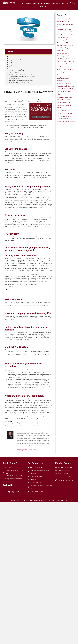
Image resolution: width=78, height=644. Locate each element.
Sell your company (15, 57)
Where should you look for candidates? (21, 94)
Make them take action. (16, 88)
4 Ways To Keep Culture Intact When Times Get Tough (65, 105)
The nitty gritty (14, 72)
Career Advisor (62, 75)
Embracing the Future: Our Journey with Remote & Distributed (65, 64)
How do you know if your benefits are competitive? (25, 91)
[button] (5, 634)
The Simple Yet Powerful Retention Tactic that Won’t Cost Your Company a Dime (66, 86)
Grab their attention (15, 80)
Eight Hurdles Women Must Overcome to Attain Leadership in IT (66, 37)
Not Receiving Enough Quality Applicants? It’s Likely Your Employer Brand (66, 119)
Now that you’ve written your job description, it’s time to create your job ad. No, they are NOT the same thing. (28, 76)
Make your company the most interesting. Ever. (24, 83)
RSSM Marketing (62, 642)
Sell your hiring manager (17, 60)
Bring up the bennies (15, 69)
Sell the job (12, 63)
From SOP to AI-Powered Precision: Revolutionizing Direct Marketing (65, 45)
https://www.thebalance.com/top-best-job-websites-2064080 (24, 565)
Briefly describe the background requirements (23, 66)
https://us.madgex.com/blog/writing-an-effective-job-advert (24, 559)
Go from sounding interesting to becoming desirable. (25, 85)
